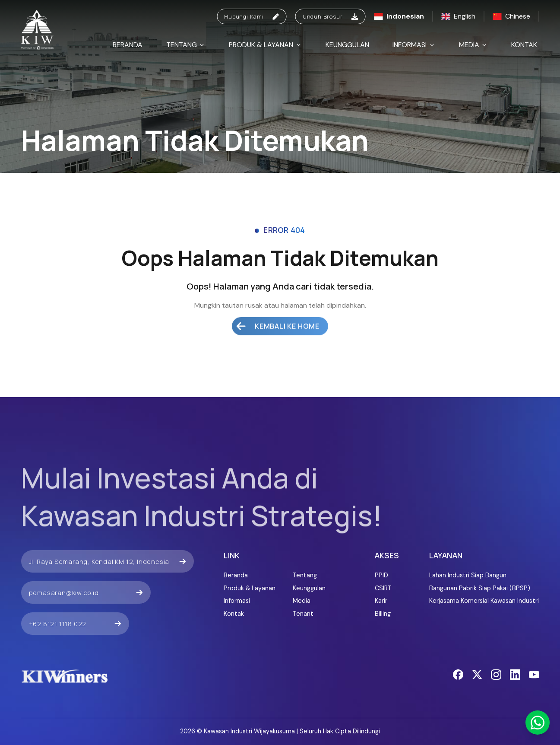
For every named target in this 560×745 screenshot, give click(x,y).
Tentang (186, 45)
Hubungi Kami (252, 16)
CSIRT (383, 588)
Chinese (512, 16)
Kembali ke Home (278, 311)
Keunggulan (347, 45)
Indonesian (399, 16)
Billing (383, 614)
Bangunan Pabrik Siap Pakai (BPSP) (480, 588)
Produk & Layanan (265, 45)
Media (473, 45)
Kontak (524, 45)
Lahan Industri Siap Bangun (468, 575)
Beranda (128, 45)
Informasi (414, 45)
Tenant (303, 614)
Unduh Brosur (331, 16)
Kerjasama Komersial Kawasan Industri (484, 601)
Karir (381, 601)
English (459, 16)
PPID (381, 575)
